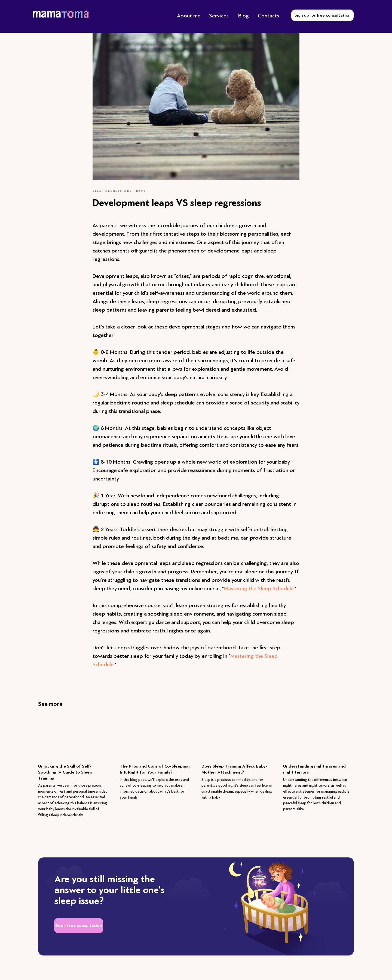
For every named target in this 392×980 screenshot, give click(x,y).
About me (189, 16)
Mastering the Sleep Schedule (259, 588)
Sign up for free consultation (323, 15)
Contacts (268, 16)
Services (219, 16)
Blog (244, 16)
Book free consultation (79, 926)
